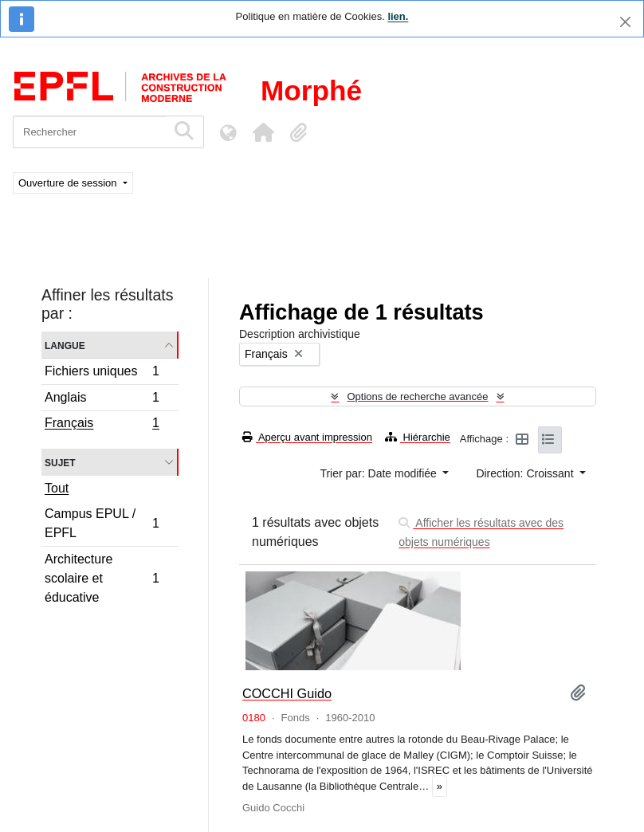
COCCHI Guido (287, 693)
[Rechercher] (90, 132)
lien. (398, 16)
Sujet (60, 462)
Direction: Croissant (526, 473)
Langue (65, 345)
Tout (57, 488)
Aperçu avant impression (307, 437)
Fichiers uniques (102, 373)
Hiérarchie (418, 437)
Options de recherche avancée (417, 396)
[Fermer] (625, 22)
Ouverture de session (69, 183)
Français (102, 425)
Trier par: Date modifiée (379, 473)
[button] (263, 132)
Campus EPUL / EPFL (102, 523)
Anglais (102, 400)
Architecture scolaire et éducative (102, 578)
